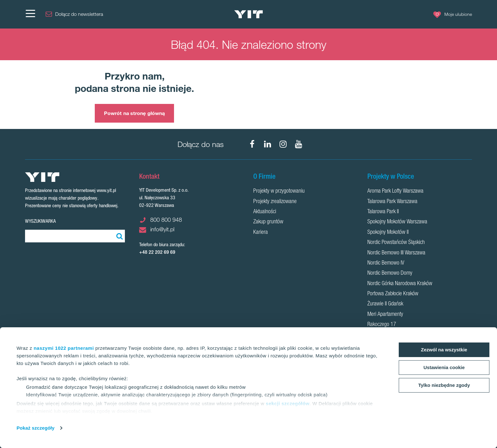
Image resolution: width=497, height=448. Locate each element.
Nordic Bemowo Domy (390, 273)
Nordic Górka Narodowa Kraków (400, 284)
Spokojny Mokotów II (388, 233)
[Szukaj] (119, 236)
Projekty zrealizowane (275, 202)
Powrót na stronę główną (134, 113)
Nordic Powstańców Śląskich (396, 243)
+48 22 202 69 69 (157, 252)
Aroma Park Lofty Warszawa (395, 191)
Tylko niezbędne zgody (444, 385)
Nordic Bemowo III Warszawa (396, 253)
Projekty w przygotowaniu (279, 191)
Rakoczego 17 (382, 325)
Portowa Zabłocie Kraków (393, 294)
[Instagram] (283, 144)
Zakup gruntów (268, 222)
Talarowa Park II (383, 212)
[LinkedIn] (268, 144)
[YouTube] (299, 144)
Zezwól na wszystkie (444, 350)
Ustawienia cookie (444, 367)
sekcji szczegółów (288, 403)
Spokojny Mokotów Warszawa (397, 222)
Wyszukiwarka (40, 221)
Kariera (261, 233)
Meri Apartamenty (385, 315)
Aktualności (265, 212)
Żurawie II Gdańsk (385, 304)
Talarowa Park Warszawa (392, 202)
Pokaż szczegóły (35, 428)
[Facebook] (252, 144)
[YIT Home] (248, 14)
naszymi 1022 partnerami (64, 348)
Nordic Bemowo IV (386, 263)
